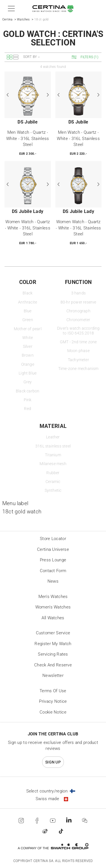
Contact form (53, 571)
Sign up (53, 762)
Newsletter (53, 675)
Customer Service (53, 633)
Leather (53, 437)
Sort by (30, 57)
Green (28, 320)
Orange (28, 364)
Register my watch (53, 644)
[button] (10, 9)
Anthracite (28, 302)
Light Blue (28, 373)
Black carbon (28, 391)
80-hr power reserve (78, 302)
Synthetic (53, 491)
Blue (28, 311)
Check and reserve (53, 665)
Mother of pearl (28, 329)
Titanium (53, 455)
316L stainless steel (53, 446)
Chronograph (78, 311)
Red (28, 409)
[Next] (47, 95)
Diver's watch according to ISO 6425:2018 (78, 331)
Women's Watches (53, 607)
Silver (28, 347)
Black (28, 293)
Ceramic (53, 482)
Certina (7, 19)
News (53, 581)
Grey (28, 382)
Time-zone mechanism (78, 369)
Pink (28, 400)
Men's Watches (53, 597)
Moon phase (78, 351)
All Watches (53, 618)
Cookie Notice (53, 712)
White (28, 338)
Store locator (53, 539)
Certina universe (53, 549)
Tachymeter (78, 360)
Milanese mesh (53, 464)
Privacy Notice (53, 701)
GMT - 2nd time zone (78, 342)
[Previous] (8, 95)
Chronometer (78, 320)
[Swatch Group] (53, 846)
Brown (28, 355)
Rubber (53, 473)
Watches (23, 19)
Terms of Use (53, 691)
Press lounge (53, 560)
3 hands (78, 293)
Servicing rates (53, 654)
